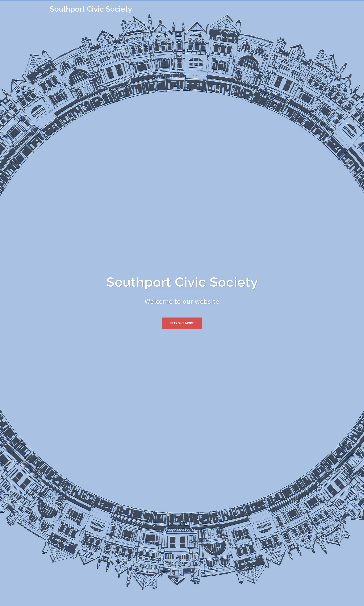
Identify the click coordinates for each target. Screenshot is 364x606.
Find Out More (182, 323)
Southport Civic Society (91, 9)
